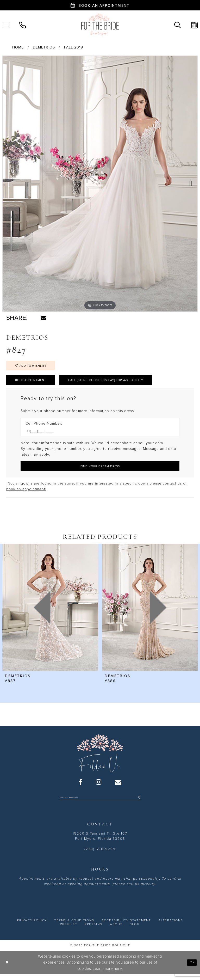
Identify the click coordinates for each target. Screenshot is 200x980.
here (118, 973)
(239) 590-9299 (100, 854)
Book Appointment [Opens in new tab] (34, 383)
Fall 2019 (74, 47)
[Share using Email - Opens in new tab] (43, 318)
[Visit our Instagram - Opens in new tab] (99, 786)
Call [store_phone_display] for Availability (117, 383)
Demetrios (44, 47)
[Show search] (177, 25)
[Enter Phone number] (97, 434)
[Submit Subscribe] (143, 802)
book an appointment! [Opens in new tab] (26, 494)
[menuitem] (23, 25)
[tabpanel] (100, 184)
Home (18, 47)
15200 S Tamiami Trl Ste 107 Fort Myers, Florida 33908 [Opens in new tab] (100, 841)
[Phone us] (23, 25)
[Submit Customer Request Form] (100, 470)
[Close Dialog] (8, 968)
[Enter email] (100, 802)
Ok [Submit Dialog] (192, 967)
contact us (172, 488)
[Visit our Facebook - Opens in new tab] (81, 786)
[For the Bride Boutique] (100, 25)
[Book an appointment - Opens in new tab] (100, 5)
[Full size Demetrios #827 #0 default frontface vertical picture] (100, 184)
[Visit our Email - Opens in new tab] (118, 786)
